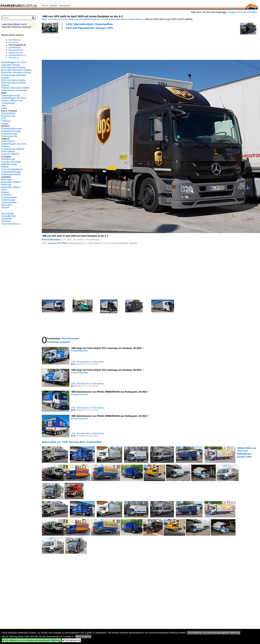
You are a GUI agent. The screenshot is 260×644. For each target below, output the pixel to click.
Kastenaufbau (135, 19)
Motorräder (7, 180)
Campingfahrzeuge (10, 96)
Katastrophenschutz (11, 174)
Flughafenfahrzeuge (11, 172)
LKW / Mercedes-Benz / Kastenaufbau (89, 24)
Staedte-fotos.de (16, 53)
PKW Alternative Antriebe (13, 80)
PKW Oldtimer (8, 152)
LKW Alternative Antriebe (13, 67)
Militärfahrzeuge (9, 164)
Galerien (5, 208)
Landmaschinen (9, 202)
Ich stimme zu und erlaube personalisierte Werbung (32, 640)
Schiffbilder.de (15, 47)
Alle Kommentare (70, 339)
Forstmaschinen (9, 197)
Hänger (5, 124)
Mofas (4, 190)
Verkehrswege (8, 200)
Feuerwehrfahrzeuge (11, 129)
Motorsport (6, 205)
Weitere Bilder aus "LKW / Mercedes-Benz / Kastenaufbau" (72, 442)
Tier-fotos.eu (14, 58)
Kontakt (54, 6)
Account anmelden (248, 12)
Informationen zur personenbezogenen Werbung (214, 633)
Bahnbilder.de (14, 40)
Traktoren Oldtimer (10, 154)
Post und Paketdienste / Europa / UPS (89, 28)
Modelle (5, 167)
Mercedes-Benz (118, 19)
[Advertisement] (108, 44)
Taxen (4, 108)
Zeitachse (6, 221)
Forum (45, 6)
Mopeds (5, 192)
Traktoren (6, 121)
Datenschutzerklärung (11, 224)
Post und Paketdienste (12, 169)
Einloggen (232, 12)
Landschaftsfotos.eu (17, 55)
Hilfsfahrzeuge (8, 159)
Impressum (64, 6)
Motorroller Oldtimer (11, 187)
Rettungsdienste (9, 136)
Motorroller (6, 185)
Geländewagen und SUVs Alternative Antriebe (14, 64)
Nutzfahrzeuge (8, 116)
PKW (4, 106)
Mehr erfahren (83, 636)
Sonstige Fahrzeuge (11, 162)
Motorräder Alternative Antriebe (16, 70)
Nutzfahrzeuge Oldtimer (13, 149)
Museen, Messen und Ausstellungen (12, 102)
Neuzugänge (7, 214)
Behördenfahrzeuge (11, 131)
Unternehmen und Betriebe (14, 90)
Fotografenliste (8, 216)
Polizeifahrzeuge (9, 134)
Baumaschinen (8, 113)
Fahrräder (6, 195)
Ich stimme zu (71, 640)
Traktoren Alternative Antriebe (16, 88)
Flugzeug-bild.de (16, 50)
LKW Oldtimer (8, 141)
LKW (106, 19)
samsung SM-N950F (58, 243)
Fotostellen (7, 219)
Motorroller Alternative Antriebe (16, 73)
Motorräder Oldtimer (11, 182)
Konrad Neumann (51, 240)
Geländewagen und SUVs (14, 98)
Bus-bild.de (13, 42)
